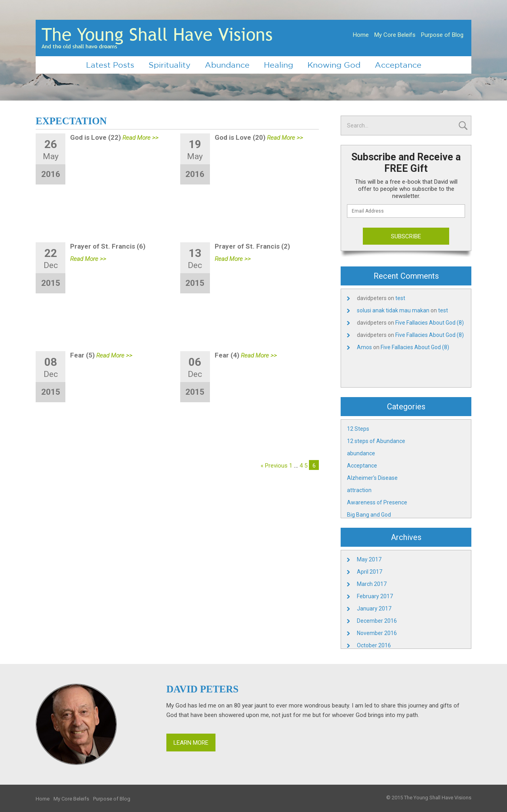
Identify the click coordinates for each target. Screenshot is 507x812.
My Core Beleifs (395, 35)
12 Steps (358, 429)
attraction (359, 490)
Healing (278, 65)
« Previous (274, 466)
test (400, 298)
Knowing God (334, 65)
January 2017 (374, 609)
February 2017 (375, 596)
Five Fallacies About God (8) (430, 323)
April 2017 (370, 572)
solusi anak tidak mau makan (393, 310)
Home (361, 35)
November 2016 (377, 633)
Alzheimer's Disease (372, 478)
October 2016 (374, 645)
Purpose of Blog (442, 35)
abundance (361, 453)
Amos (364, 347)
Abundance (227, 65)
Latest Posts (110, 65)
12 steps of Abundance (376, 441)
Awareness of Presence (377, 502)
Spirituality (170, 65)
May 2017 (369, 559)
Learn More (191, 743)
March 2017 (372, 584)
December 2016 (377, 621)
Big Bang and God (369, 515)
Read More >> (140, 138)
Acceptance (398, 65)
